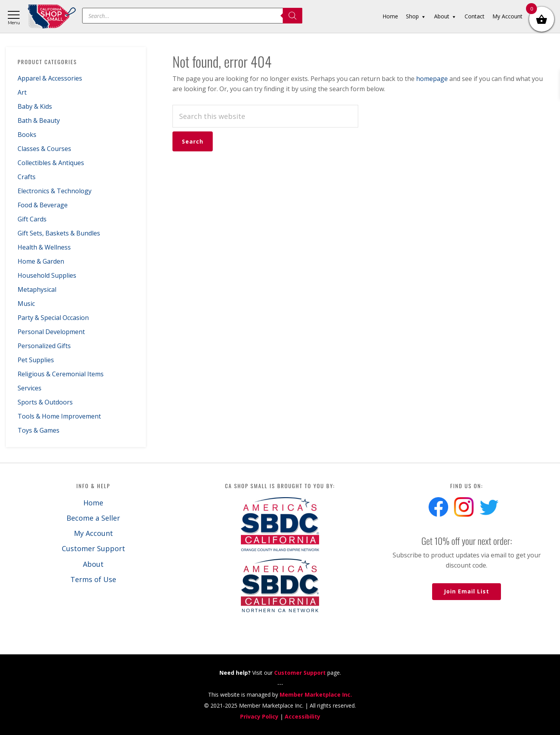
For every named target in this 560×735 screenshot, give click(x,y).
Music (26, 304)
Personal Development (51, 332)
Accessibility (302, 716)
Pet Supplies (36, 360)
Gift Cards (32, 219)
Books (27, 135)
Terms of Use (93, 579)
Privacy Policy (259, 716)
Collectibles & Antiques (51, 163)
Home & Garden (41, 261)
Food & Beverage (43, 205)
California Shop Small (52, 17)
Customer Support (93, 548)
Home (93, 503)
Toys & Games (39, 430)
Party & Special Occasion (53, 318)
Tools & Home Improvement (59, 416)
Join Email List (467, 591)
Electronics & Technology (55, 191)
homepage (432, 79)
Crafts (27, 177)
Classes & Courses (44, 149)
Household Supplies (47, 275)
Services (30, 388)
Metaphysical (37, 289)
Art (22, 92)
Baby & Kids (35, 106)
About (93, 564)
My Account (93, 533)
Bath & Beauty (39, 120)
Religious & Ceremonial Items (61, 374)
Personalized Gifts (44, 346)
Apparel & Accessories (50, 78)
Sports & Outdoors (45, 402)
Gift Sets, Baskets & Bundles (59, 233)
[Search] (293, 16)
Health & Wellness (44, 247)
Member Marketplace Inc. (316, 695)
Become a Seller (93, 518)
